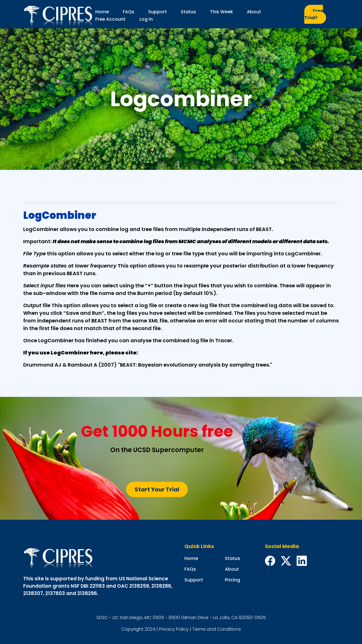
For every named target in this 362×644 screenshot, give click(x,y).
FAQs (129, 12)
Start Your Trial (157, 489)
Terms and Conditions (217, 629)
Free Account (110, 19)
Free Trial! (314, 14)
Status (188, 12)
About (254, 12)
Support (158, 12)
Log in (146, 19)
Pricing (232, 580)
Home (102, 12)
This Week (221, 12)
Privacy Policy (174, 629)
